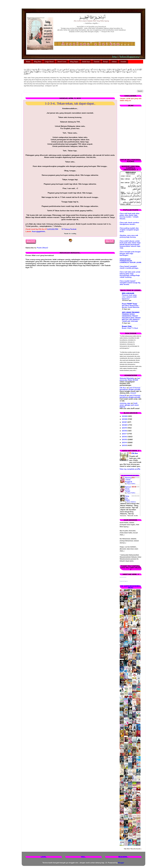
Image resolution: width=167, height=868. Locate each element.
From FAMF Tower (130, 304)
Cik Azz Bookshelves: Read (130, 475)
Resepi (106, 62)
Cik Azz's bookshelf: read (131, 587)
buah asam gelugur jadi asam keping (129, 405)
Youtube (123, 62)
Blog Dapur (74, 62)
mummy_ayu (125, 403)
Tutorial (97, 62)
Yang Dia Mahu (127, 498)
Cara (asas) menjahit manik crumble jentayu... (129, 267)
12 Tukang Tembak (69, 229)
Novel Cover (62, 62)
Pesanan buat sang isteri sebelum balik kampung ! (129, 297)
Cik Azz (123, 388)
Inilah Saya (86, 62)
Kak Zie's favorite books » (133, 849)
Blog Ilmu (38, 62)
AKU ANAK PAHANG (131, 312)
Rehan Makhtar (131, 502)
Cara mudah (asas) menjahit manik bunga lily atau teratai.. (130, 283)
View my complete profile (130, 469)
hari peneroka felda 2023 (130, 379)
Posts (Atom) (42, 248)
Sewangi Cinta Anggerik (128, 480)
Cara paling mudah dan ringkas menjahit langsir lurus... (129, 230)
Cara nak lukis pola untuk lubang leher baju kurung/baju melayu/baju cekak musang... (130, 274)
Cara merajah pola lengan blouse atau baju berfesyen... (130, 253)
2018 (125, 431)
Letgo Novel (49, 62)
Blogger (121, 863)
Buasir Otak (127, 326)
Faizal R (123, 395)
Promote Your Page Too (124, 581)
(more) (133, 393)
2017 (125, 434)
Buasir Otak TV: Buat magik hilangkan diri (130, 329)
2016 (125, 437)
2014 (125, 442)
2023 (125, 416)
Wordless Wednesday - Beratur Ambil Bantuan (131, 306)
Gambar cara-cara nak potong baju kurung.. (129, 236)
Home (28, 62)
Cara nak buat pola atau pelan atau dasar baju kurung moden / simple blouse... (130, 216)
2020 (125, 425)
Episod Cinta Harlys (128, 489)
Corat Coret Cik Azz (123, 577)
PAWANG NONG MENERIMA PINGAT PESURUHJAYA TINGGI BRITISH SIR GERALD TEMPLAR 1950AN (131, 318)
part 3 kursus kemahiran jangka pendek (130, 389)
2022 (125, 419)
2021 (125, 422)
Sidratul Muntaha (127, 378)
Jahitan (114, 62)
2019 (125, 428)
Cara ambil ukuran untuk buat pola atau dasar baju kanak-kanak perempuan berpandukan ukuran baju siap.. (130, 244)
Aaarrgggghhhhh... (39, 231)
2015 (125, 440)
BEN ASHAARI (128, 293)
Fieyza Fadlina (131, 484)
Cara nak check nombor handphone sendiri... (129, 223)
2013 (125, 445)
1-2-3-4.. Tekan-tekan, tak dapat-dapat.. (70, 103)
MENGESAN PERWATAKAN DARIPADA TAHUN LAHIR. (131, 261)
